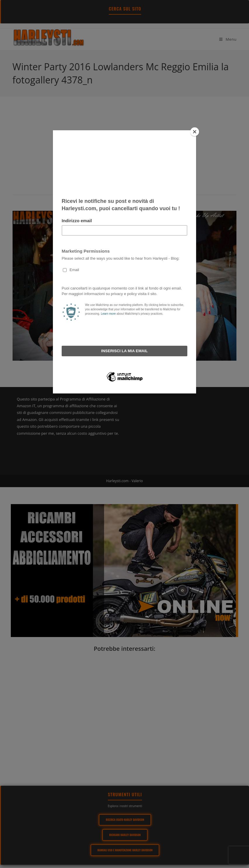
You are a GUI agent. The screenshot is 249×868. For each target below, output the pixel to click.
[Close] (195, 132)
